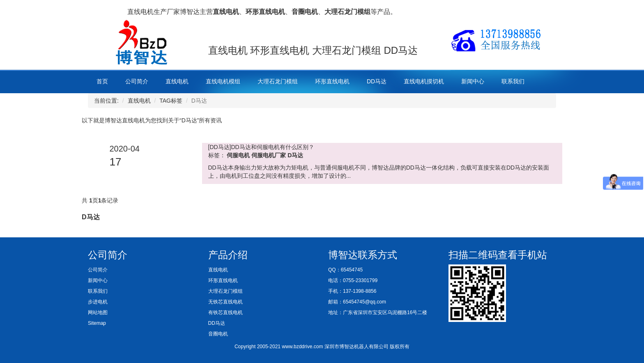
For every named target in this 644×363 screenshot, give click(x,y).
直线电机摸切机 (424, 81)
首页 (102, 81)
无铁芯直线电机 (225, 302)
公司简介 (137, 81)
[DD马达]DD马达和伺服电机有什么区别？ (261, 147)
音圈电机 (218, 334)
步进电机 (98, 302)
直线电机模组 (223, 81)
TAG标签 (171, 101)
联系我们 (513, 81)
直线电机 (177, 81)
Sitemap (97, 323)
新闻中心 (473, 81)
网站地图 (98, 312)
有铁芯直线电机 (225, 312)
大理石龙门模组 (278, 81)
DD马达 (377, 81)
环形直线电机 (332, 81)
